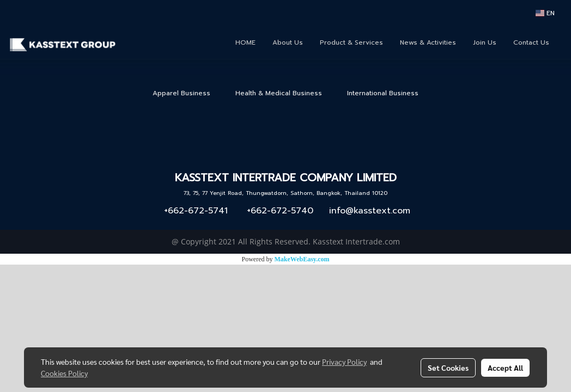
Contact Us (531, 42)
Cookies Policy (64, 373)
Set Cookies (448, 367)
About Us (288, 42)
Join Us (485, 42)
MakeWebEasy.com (302, 259)
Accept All (505, 367)
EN (545, 13)
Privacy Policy (344, 362)
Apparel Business (181, 93)
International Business (383, 93)
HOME (245, 42)
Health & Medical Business (279, 93)
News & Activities (428, 42)
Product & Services (351, 42)
